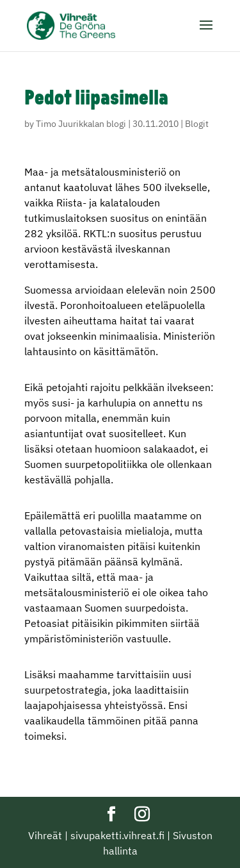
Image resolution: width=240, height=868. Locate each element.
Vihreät (45, 835)
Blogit (197, 124)
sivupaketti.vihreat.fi (117, 835)
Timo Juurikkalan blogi (81, 124)
